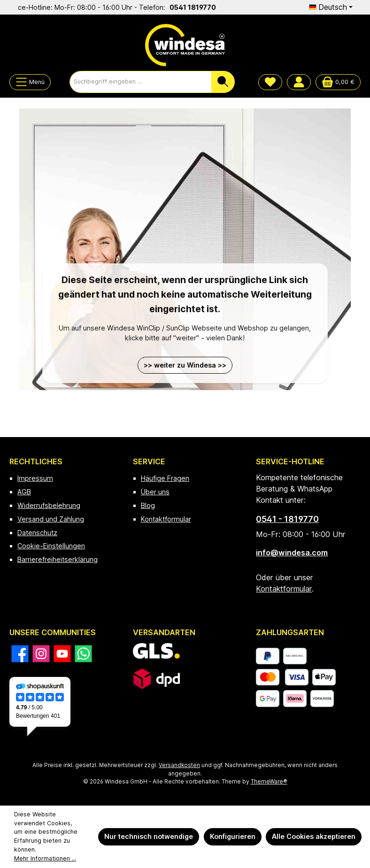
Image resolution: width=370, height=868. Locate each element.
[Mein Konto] (299, 82)
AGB (24, 492)
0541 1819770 (197, 7)
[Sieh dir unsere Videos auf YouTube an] (62, 654)
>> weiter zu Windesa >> (185, 365)
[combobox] (141, 82)
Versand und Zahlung (51, 519)
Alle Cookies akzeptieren (314, 836)
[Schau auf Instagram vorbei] (41, 654)
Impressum (35, 478)
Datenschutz (37, 533)
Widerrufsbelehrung (49, 505)
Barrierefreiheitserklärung (58, 559)
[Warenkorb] (338, 82)
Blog (148, 505)
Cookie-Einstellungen (51, 546)
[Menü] (30, 82)
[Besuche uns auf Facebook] (20, 654)
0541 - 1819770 (287, 519)
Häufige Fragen (165, 478)
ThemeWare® (269, 782)
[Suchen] (223, 82)
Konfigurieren (233, 836)
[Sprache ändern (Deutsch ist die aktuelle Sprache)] (331, 7)
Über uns (155, 492)
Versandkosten (179, 765)
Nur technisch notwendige (149, 836)
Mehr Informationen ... (45, 858)
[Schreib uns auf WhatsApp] (83, 654)
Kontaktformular (166, 519)
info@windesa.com (292, 553)
